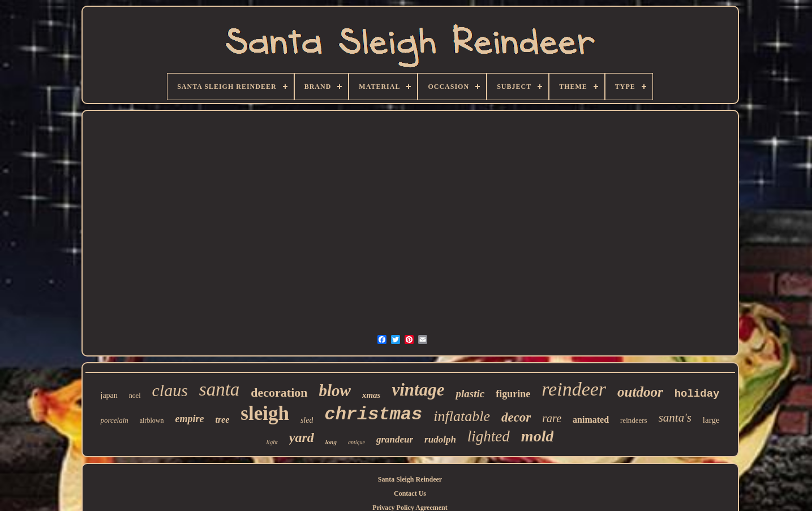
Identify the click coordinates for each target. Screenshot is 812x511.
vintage (418, 390)
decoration (279, 392)
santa (220, 389)
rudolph (440, 439)
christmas (373, 415)
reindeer (574, 389)
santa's (675, 418)
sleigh (265, 413)
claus (170, 390)
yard (302, 437)
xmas (371, 395)
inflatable (462, 416)
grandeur (395, 439)
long (331, 442)
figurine (513, 394)
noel (135, 396)
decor (516, 417)
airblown (152, 420)
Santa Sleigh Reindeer (410, 479)
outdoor (640, 392)
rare (552, 418)
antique (356, 442)
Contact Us (410, 493)
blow (335, 390)
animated (591, 420)
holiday (697, 394)
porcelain (114, 420)
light (272, 442)
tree (222, 420)
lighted (489, 436)
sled (307, 420)
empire (189, 419)
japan (109, 395)
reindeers (634, 420)
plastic (470, 394)
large (711, 420)
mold (538, 436)
